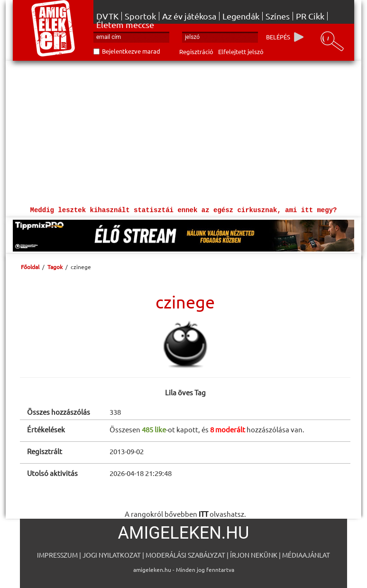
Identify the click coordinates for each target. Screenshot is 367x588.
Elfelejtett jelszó (241, 51)
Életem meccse (125, 25)
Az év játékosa (189, 16)
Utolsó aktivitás (52, 473)
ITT (203, 514)
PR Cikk (310, 16)
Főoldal (30, 267)
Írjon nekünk (254, 555)
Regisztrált (45, 451)
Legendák (241, 16)
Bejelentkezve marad (131, 51)
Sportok (140, 16)
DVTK (107, 16)
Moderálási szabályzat (185, 555)
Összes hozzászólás (59, 412)
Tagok (55, 267)
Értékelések (46, 429)
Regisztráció (196, 51)
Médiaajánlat (306, 555)
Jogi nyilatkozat (112, 555)
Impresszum (57, 555)
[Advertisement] (183, 132)
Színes (278, 16)
